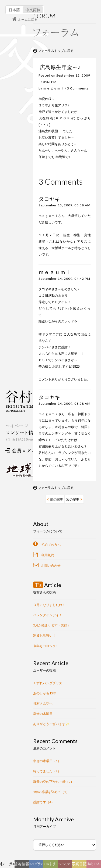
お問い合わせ (51, 566)
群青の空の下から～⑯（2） (53, 782)
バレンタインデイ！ (48, 615)
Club (95, 865)
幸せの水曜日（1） (47, 761)
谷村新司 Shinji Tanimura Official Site (32, 401)
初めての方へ (51, 545)
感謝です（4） (44, 802)
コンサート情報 (22, 433)
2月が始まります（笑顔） (52, 625)
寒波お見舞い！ (44, 635)
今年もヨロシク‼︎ (45, 646)
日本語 (15, 10)
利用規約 (48, 555)
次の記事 (73, 499)
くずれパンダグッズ (48, 683)
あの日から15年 (45, 693)
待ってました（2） (47, 771)
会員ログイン (23, 451)
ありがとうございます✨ (51, 724)
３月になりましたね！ (49, 605)
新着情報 (23, 865)
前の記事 (57, 499)
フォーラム (9, 865)
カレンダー (66, 865)
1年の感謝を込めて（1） (51, 792)
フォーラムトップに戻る (56, 51)
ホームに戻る (28, 20)
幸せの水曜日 (43, 714)
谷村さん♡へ (43, 703)
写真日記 (80, 865)
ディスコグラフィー (36, 865)
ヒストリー (51, 865)
